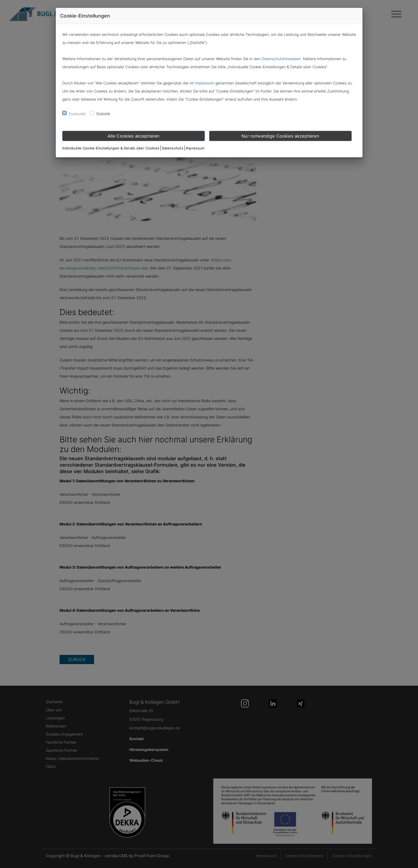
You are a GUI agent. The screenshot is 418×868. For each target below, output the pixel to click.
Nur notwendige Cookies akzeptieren (280, 136)
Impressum (205, 83)
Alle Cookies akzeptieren (134, 136)
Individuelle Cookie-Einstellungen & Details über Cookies (111, 148)
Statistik (103, 114)
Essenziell (77, 114)
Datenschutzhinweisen (281, 59)
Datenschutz (172, 148)
